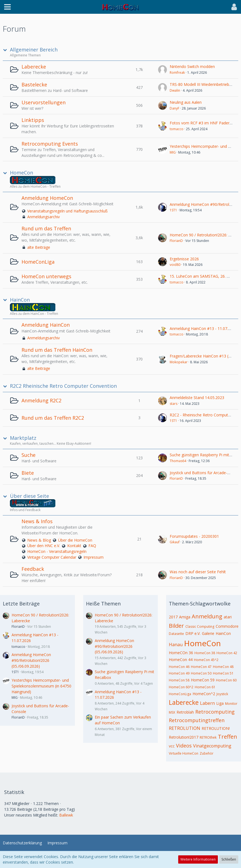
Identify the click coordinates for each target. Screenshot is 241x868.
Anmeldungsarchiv (44, 217)
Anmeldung (207, 616)
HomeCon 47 (201, 667)
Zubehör (207, 753)
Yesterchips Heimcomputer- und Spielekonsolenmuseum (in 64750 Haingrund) (41, 686)
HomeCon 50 (201, 673)
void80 (175, 265)
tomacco (177, 129)
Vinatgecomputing (212, 746)
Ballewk (66, 815)
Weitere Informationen (198, 859)
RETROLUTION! (216, 728)
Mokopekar (179, 362)
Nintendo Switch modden (192, 66)
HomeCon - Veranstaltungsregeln (57, 551)
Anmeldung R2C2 (41, 400)
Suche (29, 455)
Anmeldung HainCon (46, 325)
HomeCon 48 (223, 667)
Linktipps (33, 120)
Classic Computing (200, 627)
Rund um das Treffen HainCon (57, 350)
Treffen (228, 737)
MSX (172, 712)
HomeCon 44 (181, 660)
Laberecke (34, 67)
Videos (184, 746)
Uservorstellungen (44, 102)
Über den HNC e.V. (44, 546)
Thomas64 (178, 461)
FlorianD (176, 241)
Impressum (94, 557)
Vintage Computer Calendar (52, 557)
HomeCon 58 (179, 680)
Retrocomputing (215, 712)
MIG (173, 152)
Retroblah (185, 712)
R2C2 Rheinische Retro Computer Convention (63, 386)
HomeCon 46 (179, 667)
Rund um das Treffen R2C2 (53, 418)
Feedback (33, 569)
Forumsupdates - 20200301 (194, 536)
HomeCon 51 (223, 673)
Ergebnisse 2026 (184, 259)
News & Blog (39, 540)
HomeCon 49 (179, 673)
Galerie (208, 633)
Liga (220, 703)
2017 (173, 617)
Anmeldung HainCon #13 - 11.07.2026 (203, 328)
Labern (207, 703)
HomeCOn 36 (181, 653)
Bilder (176, 626)
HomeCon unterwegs (46, 276)
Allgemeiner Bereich (34, 50)
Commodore (227, 626)
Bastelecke (34, 84)
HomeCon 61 (205, 687)
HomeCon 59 (203, 680)
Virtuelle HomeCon (184, 753)
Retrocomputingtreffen (197, 720)
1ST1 (173, 210)
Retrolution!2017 (184, 737)
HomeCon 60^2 (181, 687)
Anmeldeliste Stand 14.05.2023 (197, 398)
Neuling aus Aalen (186, 102)
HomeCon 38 (205, 653)
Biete (28, 473)
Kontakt (74, 546)
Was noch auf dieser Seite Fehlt (198, 572)
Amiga (185, 617)
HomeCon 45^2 (206, 660)
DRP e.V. (193, 633)
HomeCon (21, 173)
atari (228, 617)
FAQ (92, 546)
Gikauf (175, 542)
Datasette (176, 634)
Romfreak (177, 73)
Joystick (222, 694)
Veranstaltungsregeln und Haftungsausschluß (67, 211)
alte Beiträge (39, 247)
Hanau (176, 645)
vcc (172, 746)
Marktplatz (23, 438)
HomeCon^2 (204, 694)
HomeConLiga (38, 262)
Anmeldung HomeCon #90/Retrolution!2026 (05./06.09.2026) (31, 660)
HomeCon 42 (227, 653)
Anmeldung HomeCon (47, 198)
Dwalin (175, 90)
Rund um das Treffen (46, 228)
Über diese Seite (29, 496)
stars (174, 404)
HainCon (20, 300)
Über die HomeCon (75, 540)
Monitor (231, 704)
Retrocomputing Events (50, 144)
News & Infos (37, 521)
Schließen (229, 859)
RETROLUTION (185, 728)
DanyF (174, 108)
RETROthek (208, 737)
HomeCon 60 (226, 680)
